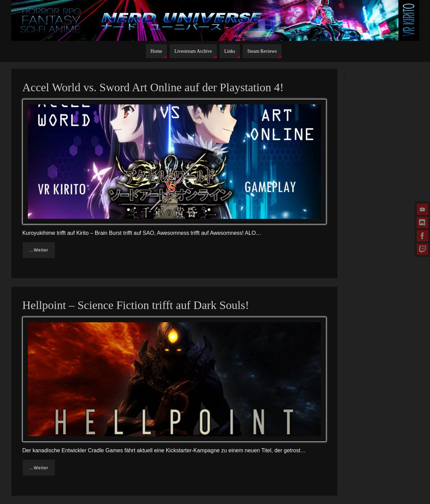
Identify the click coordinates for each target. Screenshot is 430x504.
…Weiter (39, 250)
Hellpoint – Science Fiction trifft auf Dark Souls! (136, 305)
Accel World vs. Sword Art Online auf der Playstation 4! (153, 87)
